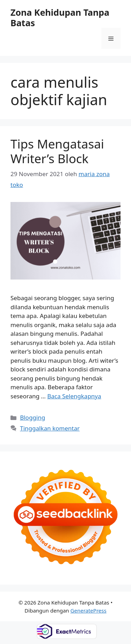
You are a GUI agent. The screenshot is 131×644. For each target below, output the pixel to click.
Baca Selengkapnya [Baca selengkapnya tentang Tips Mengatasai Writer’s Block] (74, 396)
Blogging (32, 417)
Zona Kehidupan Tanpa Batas (60, 17)
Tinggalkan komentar (50, 428)
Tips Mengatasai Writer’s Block (57, 151)
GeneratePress (89, 610)
